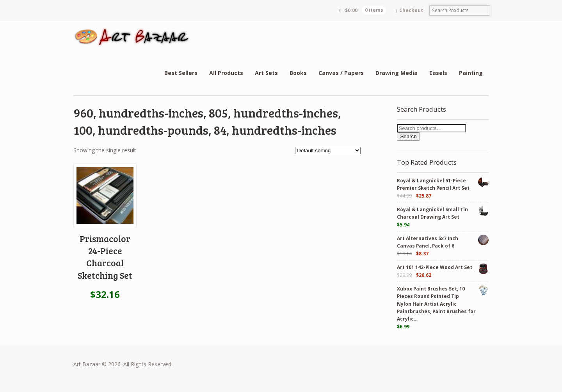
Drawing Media (397, 73)
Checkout (411, 10)
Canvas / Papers (341, 73)
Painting (471, 73)
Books (298, 73)
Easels (438, 73)
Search (408, 136)
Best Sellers (181, 73)
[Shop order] (328, 151)
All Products (226, 73)
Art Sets (266, 73)
